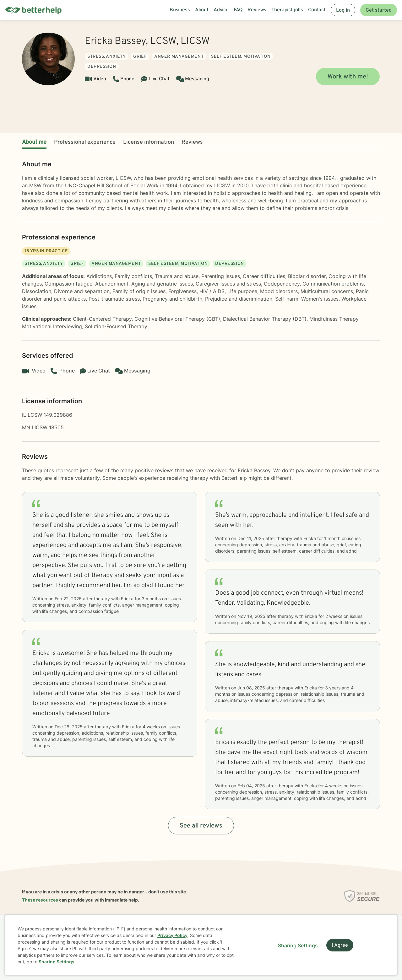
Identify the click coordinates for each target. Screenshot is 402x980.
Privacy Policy (172, 935)
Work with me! (348, 77)
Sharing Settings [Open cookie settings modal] (298, 945)
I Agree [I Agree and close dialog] (340, 945)
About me (34, 142)
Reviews (192, 142)
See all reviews (201, 826)
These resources (40, 900)
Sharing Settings (57, 962)
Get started (379, 10)
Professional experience (85, 142)
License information (149, 142)
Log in (343, 10)
